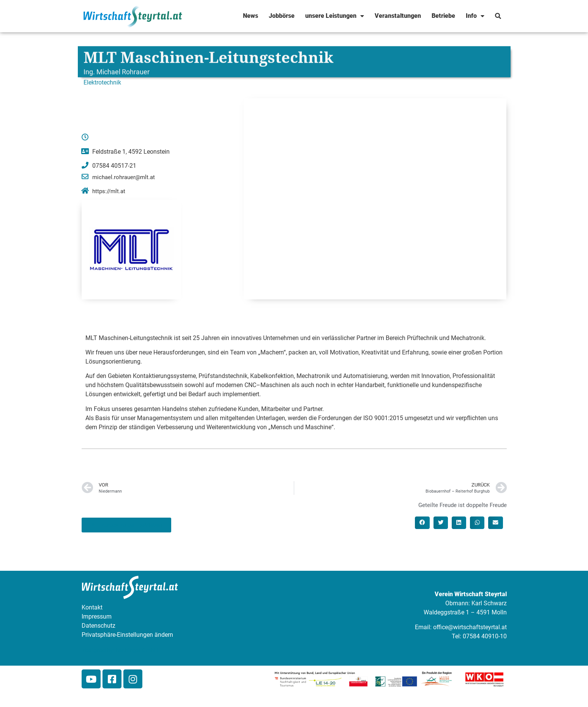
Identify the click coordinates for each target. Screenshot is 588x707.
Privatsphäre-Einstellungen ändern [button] (127, 635)
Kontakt (92, 607)
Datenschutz (99, 626)
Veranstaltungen (398, 16)
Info (475, 16)
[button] (422, 523)
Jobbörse (282, 16)
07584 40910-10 (485, 636)
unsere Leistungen (335, 16)
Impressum (97, 616)
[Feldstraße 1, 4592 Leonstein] (375, 199)
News (251, 16)
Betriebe (443, 16)
